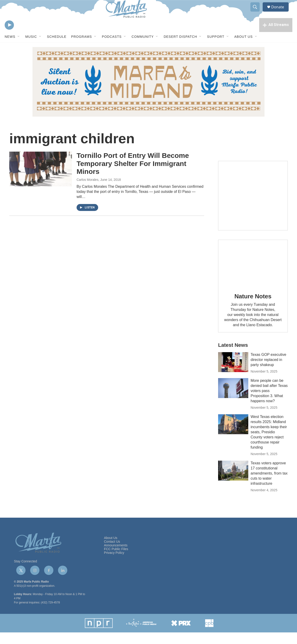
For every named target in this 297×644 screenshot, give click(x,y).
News (10, 48)
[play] (9, 36)
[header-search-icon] (257, 12)
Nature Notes (253, 308)
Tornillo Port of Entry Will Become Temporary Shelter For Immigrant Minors (133, 175)
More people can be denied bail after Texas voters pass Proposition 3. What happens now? (269, 402)
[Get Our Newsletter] (253, 207)
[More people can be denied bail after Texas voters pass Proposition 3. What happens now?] (233, 400)
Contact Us (112, 553)
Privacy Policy (114, 564)
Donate (281, 12)
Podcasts (112, 48)
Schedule (57, 48)
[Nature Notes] (253, 275)
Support (216, 48)
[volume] (22, 36)
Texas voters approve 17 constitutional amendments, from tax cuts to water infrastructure (269, 485)
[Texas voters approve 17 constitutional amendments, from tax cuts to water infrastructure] (233, 482)
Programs (81, 48)
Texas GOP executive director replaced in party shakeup (268, 371)
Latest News (233, 357)
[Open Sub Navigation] (19, 48)
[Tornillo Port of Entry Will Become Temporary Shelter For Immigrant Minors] (41, 181)
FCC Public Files (116, 561)
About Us (244, 48)
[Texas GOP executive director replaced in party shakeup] (233, 374)
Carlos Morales (87, 191)
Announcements (116, 557)
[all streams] (276, 36)
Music (31, 48)
